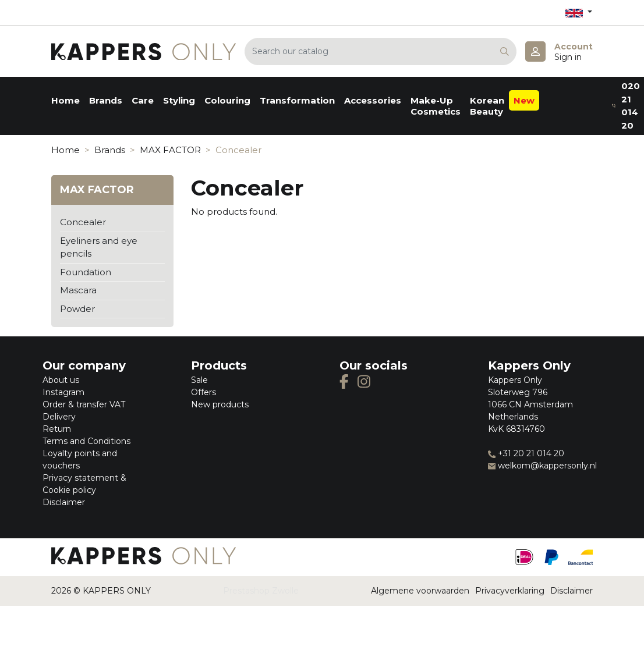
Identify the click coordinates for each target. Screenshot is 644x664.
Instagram (63, 392)
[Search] (381, 52)
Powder (77, 309)
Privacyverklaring (510, 591)
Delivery (59, 417)
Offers (204, 392)
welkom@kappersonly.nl (542, 466)
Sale (199, 380)
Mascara (78, 290)
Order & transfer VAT (84, 404)
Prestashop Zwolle (261, 591)
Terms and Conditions (86, 441)
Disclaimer (64, 502)
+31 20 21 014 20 (526, 453)
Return (57, 429)
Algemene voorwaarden (420, 591)
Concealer (83, 222)
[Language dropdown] (579, 13)
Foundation (86, 272)
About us (61, 380)
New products (220, 404)
